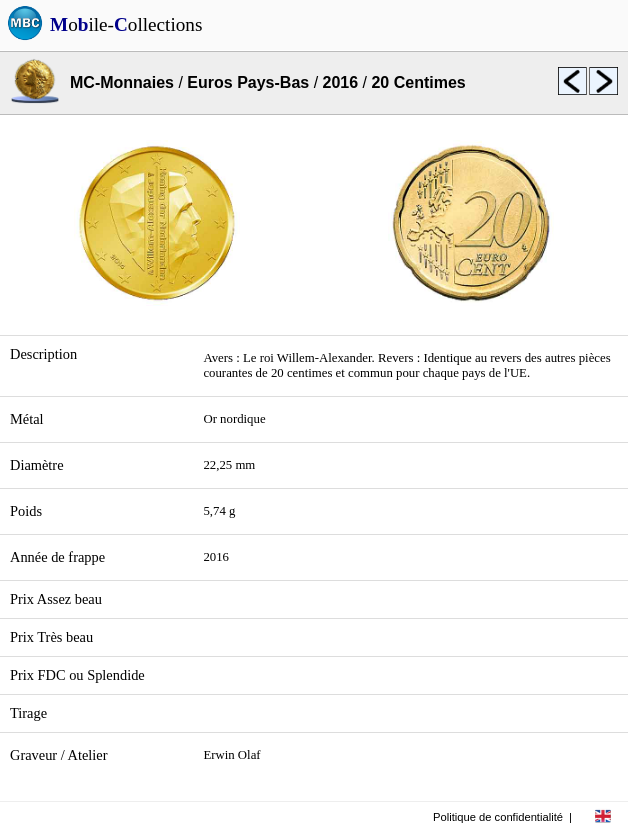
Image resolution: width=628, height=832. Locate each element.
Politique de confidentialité (498, 817)
